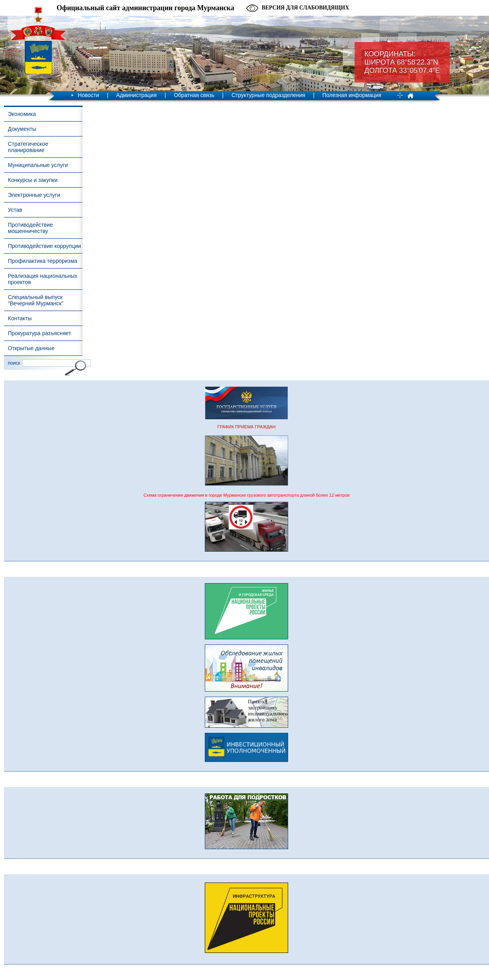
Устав (15, 210)
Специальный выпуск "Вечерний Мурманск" (36, 300)
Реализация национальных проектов (43, 279)
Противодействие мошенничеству (30, 228)
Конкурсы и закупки (33, 180)
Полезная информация (352, 95)
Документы (22, 129)
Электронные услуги (34, 195)
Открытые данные (31, 348)
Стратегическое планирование (28, 147)
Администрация (137, 95)
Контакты (20, 318)
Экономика (22, 114)
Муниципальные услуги (38, 165)
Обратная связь (194, 95)
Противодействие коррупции (44, 246)
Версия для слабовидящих (305, 8)
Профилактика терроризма (42, 261)
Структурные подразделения (268, 95)
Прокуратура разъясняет (40, 333)
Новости (88, 95)
